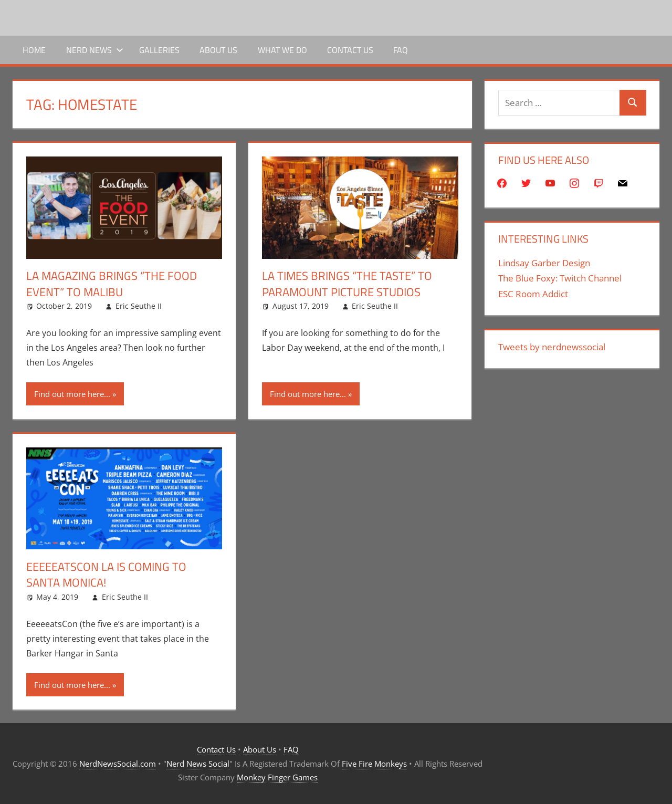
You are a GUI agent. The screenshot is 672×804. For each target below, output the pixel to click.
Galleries (159, 50)
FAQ (401, 50)
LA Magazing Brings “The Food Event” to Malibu (112, 284)
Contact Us (350, 50)
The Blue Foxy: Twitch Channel (560, 278)
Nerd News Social (198, 764)
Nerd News (95, 50)
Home (34, 50)
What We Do (282, 50)
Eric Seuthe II (139, 306)
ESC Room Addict (533, 294)
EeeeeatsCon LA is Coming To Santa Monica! (106, 575)
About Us (218, 50)
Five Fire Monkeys (374, 764)
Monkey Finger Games (277, 777)
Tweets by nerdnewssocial (552, 347)
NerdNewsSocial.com (118, 764)
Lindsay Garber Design (544, 263)
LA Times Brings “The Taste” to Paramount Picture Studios (347, 284)
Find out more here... (72, 394)
